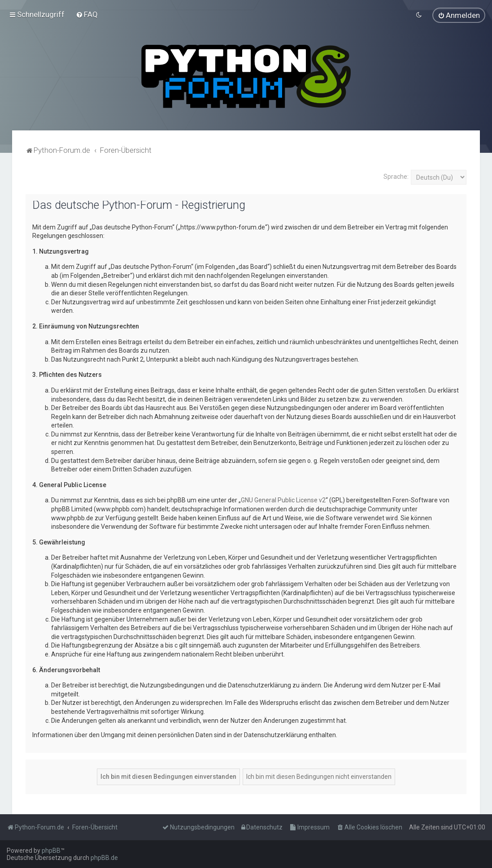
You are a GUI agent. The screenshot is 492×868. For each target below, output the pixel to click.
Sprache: (396, 177)
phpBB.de (104, 858)
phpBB (51, 851)
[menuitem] (87, 14)
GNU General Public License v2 (283, 500)
